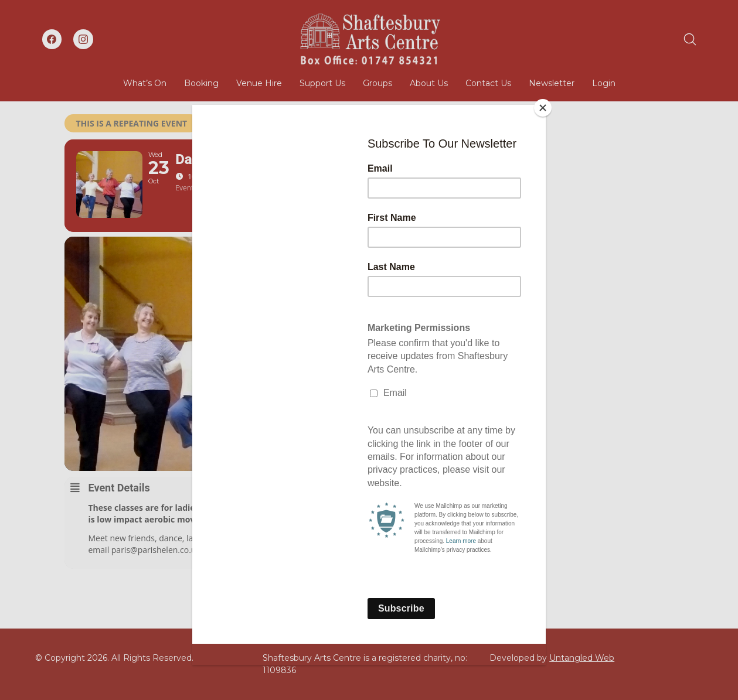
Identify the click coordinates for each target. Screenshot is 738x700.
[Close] (543, 108)
